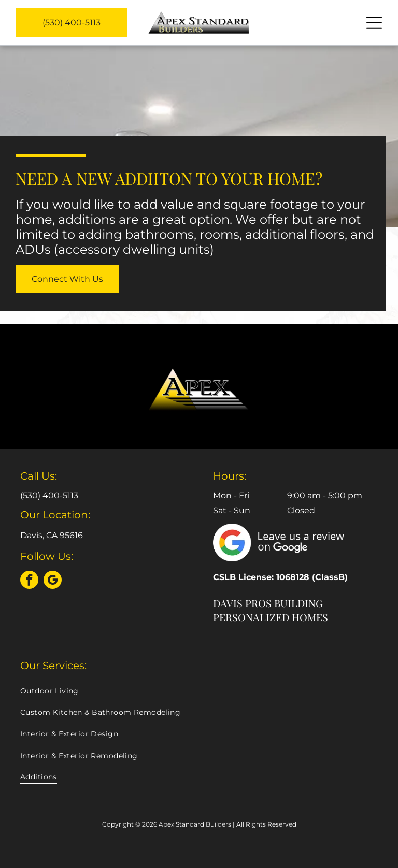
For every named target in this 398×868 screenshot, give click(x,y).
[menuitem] (199, 691)
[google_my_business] (53, 581)
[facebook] (29, 581)
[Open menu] (374, 23)
